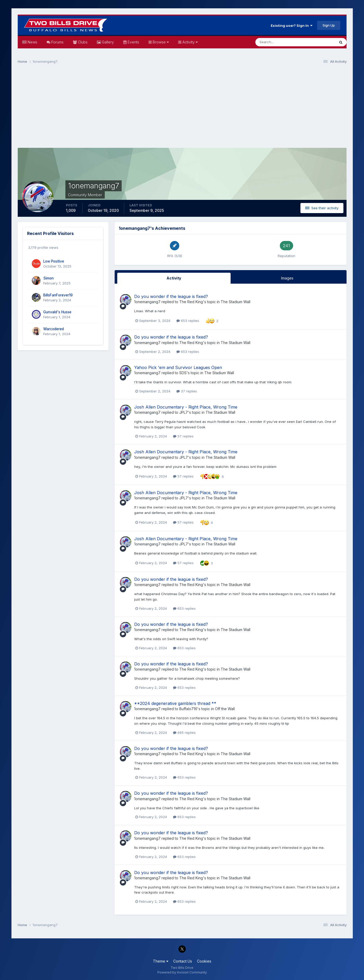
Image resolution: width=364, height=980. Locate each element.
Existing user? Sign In (292, 26)
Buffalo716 (188, 709)
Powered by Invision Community (182, 972)
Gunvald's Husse (57, 312)
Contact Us (183, 961)
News (32, 42)
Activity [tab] (174, 278)
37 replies (187, 391)
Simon (48, 278)
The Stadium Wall (236, 302)
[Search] (278, 42)
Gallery (107, 42)
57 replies (183, 436)
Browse (160, 42)
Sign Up (329, 25)
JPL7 (184, 412)
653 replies (188, 321)
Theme (161, 961)
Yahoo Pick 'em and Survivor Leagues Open (178, 367)
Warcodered (54, 329)
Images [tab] (287, 278)
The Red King (191, 302)
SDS (183, 373)
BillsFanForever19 (58, 295)
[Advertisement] (182, 108)
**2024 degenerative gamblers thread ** (175, 703)
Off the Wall (225, 709)
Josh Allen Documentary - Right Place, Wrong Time (186, 407)
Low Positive (54, 261)
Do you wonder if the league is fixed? (171, 296)
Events (133, 42)
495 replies (184, 733)
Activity (190, 42)
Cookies (204, 961)
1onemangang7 (147, 302)
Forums (57, 42)
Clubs (82, 42)
